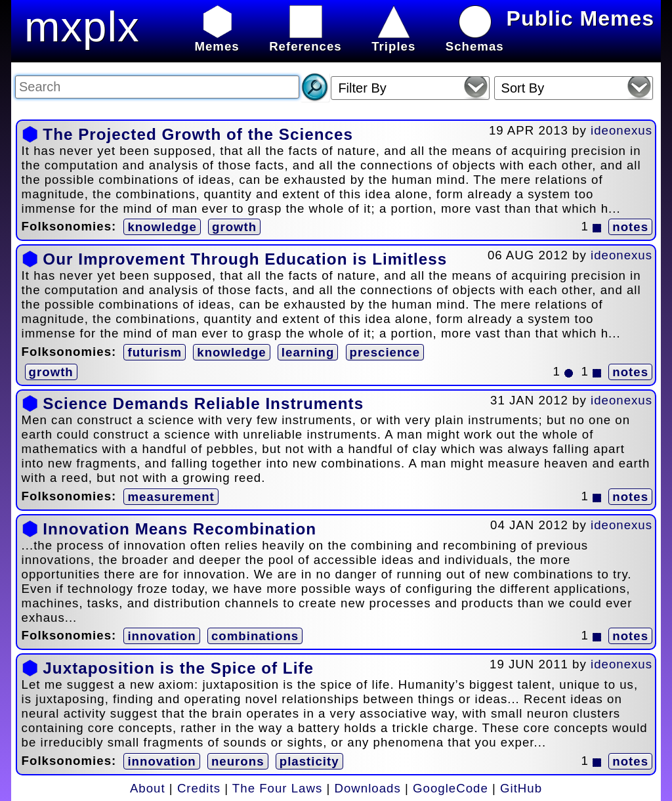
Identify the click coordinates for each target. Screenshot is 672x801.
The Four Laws (277, 788)
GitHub (521, 788)
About (148, 788)
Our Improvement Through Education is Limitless (245, 259)
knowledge (162, 227)
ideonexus (621, 130)
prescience (385, 352)
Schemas (475, 39)
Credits (199, 788)
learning (308, 352)
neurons (238, 761)
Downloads (368, 788)
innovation (161, 636)
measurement (171, 497)
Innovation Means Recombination (179, 529)
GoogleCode (451, 788)
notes (630, 227)
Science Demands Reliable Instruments (203, 403)
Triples (393, 39)
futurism (155, 352)
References (305, 39)
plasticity (309, 761)
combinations (255, 636)
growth (234, 227)
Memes (217, 39)
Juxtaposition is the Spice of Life (178, 668)
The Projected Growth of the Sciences (198, 134)
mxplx (82, 27)
